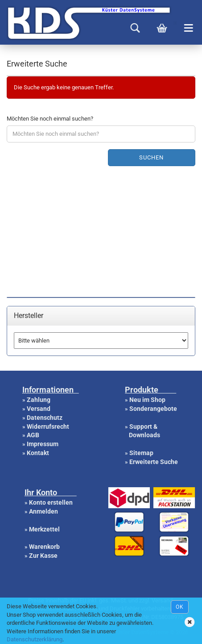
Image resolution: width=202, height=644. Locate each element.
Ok (180, 607)
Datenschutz (45, 418)
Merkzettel (44, 529)
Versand (39, 409)
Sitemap (141, 453)
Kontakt (38, 453)
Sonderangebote (153, 409)
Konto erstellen (51, 502)
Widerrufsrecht (48, 427)
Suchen (151, 157)
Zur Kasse (43, 556)
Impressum (43, 444)
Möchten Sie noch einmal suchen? (50, 119)
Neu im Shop (147, 400)
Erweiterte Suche (154, 462)
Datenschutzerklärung (35, 639)
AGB (33, 435)
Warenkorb (44, 547)
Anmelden (43, 511)
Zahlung (39, 400)
